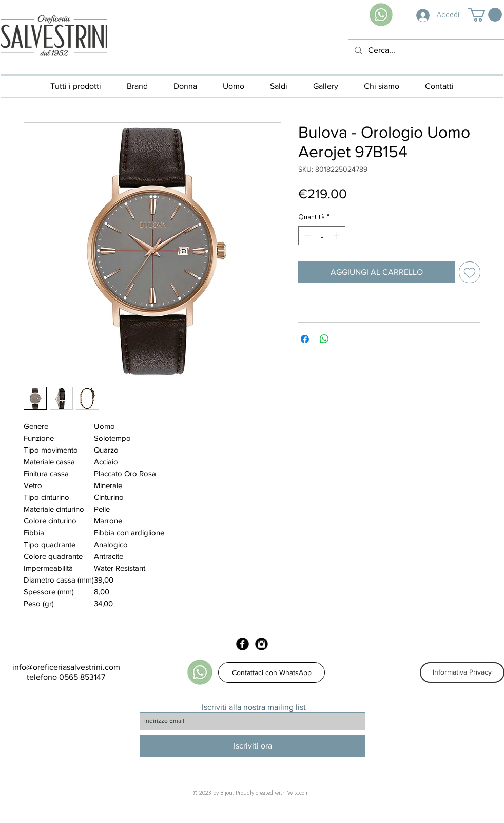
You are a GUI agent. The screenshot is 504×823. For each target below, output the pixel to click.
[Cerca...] (425, 51)
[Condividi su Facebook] (305, 339)
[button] (485, 15)
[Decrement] (306, 236)
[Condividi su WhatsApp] (324, 339)
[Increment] (337, 236)
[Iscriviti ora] (253, 746)
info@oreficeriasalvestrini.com (66, 667)
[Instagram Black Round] (261, 644)
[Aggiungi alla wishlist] (470, 272)
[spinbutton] (322, 236)
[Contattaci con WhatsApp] (272, 672)
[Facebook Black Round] (243, 644)
